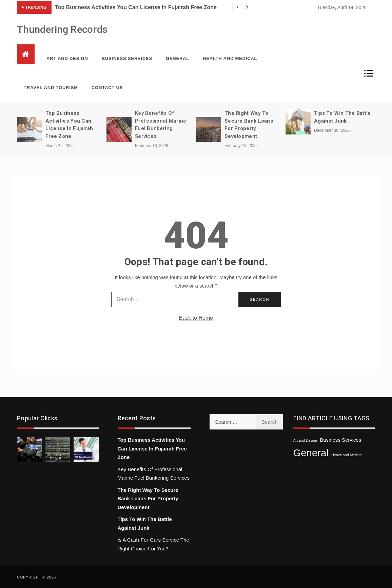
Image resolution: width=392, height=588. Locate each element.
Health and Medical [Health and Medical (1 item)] (347, 455)
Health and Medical (230, 58)
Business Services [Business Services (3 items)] (340, 440)
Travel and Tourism (51, 88)
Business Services (127, 58)
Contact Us (107, 88)
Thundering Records (62, 29)
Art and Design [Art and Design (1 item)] (305, 440)
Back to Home (196, 318)
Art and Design (67, 58)
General (178, 58)
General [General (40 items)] (311, 453)
